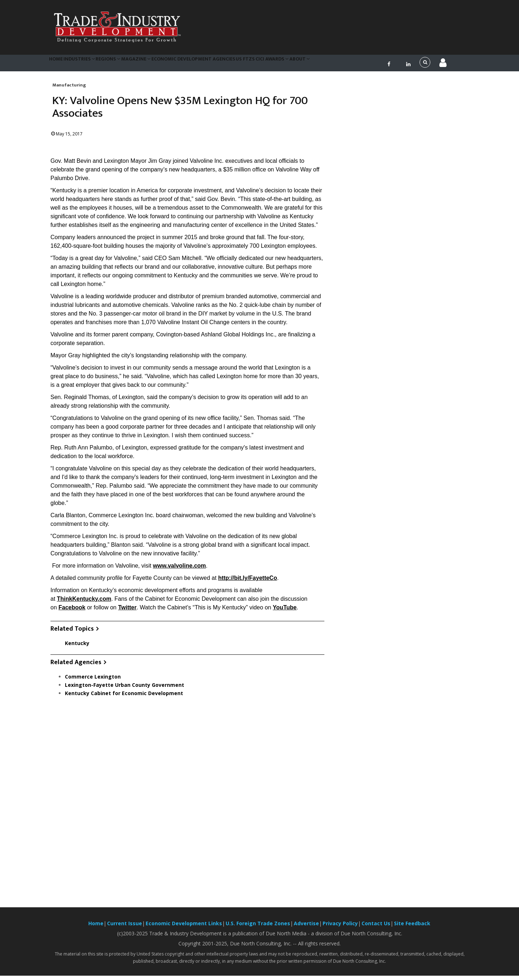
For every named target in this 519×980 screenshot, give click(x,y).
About (337, 65)
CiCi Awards (304, 65)
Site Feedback (412, 928)
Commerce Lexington (93, 681)
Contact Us (376, 928)
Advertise (306, 928)
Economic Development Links (184, 928)
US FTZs (272, 65)
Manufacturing (69, 89)
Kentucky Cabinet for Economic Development (124, 697)
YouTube (285, 612)
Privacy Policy (340, 928)
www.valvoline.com (179, 570)
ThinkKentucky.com (84, 603)
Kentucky (77, 647)
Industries (88, 65)
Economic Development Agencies (215, 65)
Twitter (127, 612)
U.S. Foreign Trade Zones (258, 928)
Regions (122, 65)
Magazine (154, 65)
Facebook (72, 612)
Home (59, 65)
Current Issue (125, 928)
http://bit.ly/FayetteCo (248, 583)
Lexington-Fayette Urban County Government (125, 689)
